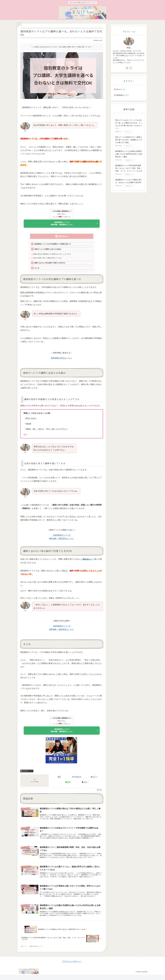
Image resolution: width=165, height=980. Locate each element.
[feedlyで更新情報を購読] (127, 68)
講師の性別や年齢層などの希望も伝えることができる (52, 256)
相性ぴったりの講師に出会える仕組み (48, 250)
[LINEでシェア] (68, 785)
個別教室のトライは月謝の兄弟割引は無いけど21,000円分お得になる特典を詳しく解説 (129, 154)
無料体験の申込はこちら (61, 360)
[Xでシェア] (59, 780)
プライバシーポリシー (72, 967)
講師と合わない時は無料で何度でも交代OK (50, 265)
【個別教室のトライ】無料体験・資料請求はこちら (62, 224)
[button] (85, 785)
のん (129, 48)
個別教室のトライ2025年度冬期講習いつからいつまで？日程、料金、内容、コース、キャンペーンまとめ (129, 168)
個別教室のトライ (27, 774)
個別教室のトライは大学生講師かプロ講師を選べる (53, 245)
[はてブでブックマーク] (94, 780)
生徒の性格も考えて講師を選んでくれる (47, 259)
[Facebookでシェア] (77, 780)
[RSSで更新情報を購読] (131, 68)
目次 (60, 237)
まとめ (37, 270)
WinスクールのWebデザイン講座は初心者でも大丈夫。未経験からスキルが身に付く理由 (129, 140)
